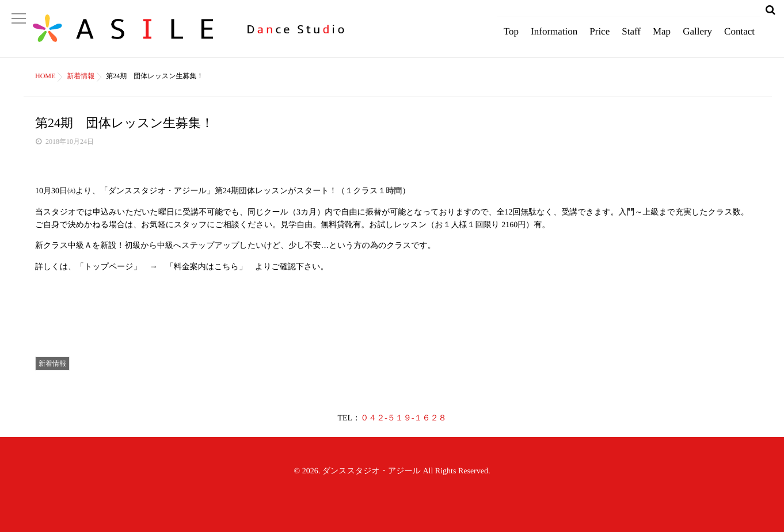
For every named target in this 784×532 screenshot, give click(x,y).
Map (662, 37)
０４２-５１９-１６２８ (403, 418)
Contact (739, 37)
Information (554, 37)
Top (511, 37)
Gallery (697, 37)
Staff (631, 37)
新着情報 (52, 363)
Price (600, 37)
